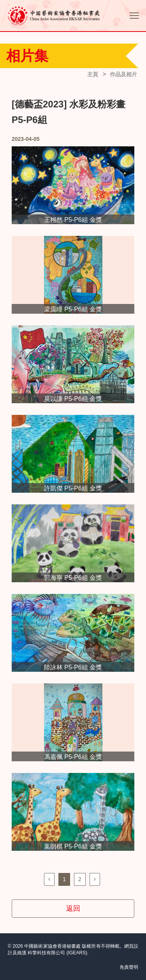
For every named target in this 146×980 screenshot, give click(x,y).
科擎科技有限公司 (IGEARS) (57, 953)
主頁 (93, 74)
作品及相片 (123, 74)
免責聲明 (129, 967)
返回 (73, 908)
